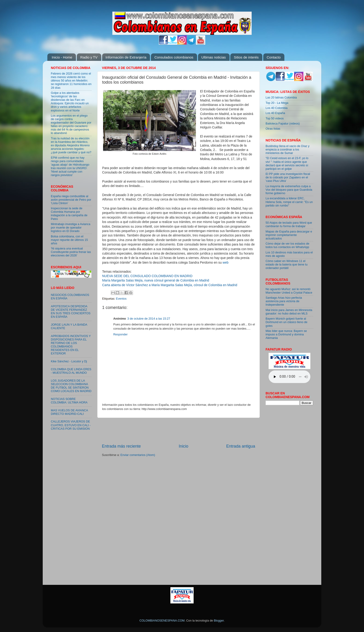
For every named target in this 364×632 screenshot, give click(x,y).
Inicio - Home (62, 57)
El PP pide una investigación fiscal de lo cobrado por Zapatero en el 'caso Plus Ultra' (288, 177)
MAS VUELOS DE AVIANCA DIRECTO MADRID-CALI (69, 412)
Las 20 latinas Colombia (281, 98)
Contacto (274, 57)
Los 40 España (275, 113)
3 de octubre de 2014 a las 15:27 (149, 319)
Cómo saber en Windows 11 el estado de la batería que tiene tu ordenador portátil (287, 265)
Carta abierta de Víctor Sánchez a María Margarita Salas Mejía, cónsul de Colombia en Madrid (170, 285)
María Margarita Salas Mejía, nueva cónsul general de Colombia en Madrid (156, 280)
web (226, 262)
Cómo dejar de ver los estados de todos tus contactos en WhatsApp (287, 245)
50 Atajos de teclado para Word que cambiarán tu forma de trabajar (289, 224)
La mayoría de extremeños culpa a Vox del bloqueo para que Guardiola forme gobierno (289, 190)
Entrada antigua (241, 446)
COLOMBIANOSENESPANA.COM (162, 621)
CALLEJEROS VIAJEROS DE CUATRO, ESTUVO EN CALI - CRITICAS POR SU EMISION (71, 425)
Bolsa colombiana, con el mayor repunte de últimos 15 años (69, 240)
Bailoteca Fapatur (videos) (283, 124)
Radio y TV (89, 57)
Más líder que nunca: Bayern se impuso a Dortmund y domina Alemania (286, 334)
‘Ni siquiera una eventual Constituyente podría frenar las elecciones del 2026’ (71, 252)
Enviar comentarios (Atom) (138, 455)
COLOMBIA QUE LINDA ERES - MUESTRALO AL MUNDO (71, 371)
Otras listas (273, 129)
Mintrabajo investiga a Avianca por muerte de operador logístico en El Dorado (71, 228)
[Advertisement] (179, 431)
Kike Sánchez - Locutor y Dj (69, 361)
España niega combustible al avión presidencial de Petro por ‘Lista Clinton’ (71, 200)
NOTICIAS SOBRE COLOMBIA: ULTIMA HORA (69, 401)
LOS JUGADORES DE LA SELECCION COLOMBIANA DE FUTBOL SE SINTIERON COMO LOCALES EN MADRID (71, 386)
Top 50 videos (275, 118)
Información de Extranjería (126, 57)
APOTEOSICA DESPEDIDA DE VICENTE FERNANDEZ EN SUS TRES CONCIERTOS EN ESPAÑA (71, 312)
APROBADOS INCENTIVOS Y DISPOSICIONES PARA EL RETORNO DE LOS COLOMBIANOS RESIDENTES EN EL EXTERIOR (71, 345)
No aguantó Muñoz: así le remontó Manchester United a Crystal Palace (289, 291)
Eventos (121, 299)
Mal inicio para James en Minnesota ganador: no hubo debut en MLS (289, 312)
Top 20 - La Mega (277, 103)
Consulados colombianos (174, 57)
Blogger (219, 621)
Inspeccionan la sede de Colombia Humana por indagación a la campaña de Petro (69, 214)
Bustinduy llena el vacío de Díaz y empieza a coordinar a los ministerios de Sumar (288, 150)
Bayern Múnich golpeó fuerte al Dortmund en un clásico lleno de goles (286, 322)
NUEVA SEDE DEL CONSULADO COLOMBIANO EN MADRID (147, 276)
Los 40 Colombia (277, 108)
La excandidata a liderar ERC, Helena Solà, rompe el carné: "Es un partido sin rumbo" (289, 202)
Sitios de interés (246, 57)
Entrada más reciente (121, 446)
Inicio (184, 446)
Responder (120, 334)
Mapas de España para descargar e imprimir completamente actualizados (289, 235)
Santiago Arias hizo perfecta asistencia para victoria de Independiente (284, 301)
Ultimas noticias (214, 57)
